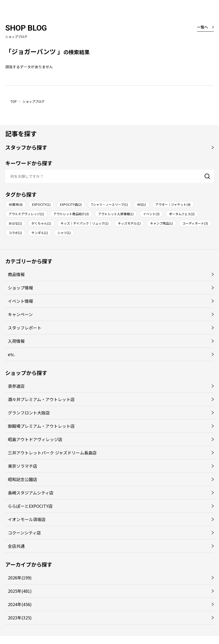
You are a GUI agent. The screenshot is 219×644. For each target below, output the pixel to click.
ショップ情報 (20, 288)
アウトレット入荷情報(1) (116, 214)
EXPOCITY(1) (41, 204)
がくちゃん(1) (41, 223)
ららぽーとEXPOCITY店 (30, 506)
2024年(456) (20, 604)
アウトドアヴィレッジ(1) (26, 214)
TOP (14, 101)
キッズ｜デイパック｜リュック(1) (84, 223)
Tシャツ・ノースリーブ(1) (109, 204)
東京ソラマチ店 (23, 466)
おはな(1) (15, 223)
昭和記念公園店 (23, 479)
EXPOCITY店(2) (71, 204)
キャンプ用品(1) (161, 223)
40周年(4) (16, 204)
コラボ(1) (15, 233)
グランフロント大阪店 (29, 413)
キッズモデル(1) (129, 223)
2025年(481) (20, 591)
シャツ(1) (64, 233)
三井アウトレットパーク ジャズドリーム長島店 (52, 453)
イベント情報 (20, 301)
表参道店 (16, 386)
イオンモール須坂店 (27, 519)
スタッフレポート (25, 328)
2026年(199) (20, 578)
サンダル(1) (40, 233)
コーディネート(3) (195, 223)
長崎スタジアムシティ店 (31, 493)
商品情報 (16, 274)
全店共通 (16, 546)
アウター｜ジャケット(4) (173, 204)
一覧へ (202, 27)
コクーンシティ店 (24, 533)
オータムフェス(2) (182, 214)
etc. (12, 354)
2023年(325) (20, 618)
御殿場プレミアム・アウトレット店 (41, 426)
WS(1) (142, 204)
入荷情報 (16, 341)
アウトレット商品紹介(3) (71, 214)
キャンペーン (20, 314)
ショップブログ (34, 101)
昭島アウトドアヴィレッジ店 (35, 439)
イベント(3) (151, 214)
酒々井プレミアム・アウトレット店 (41, 399)
